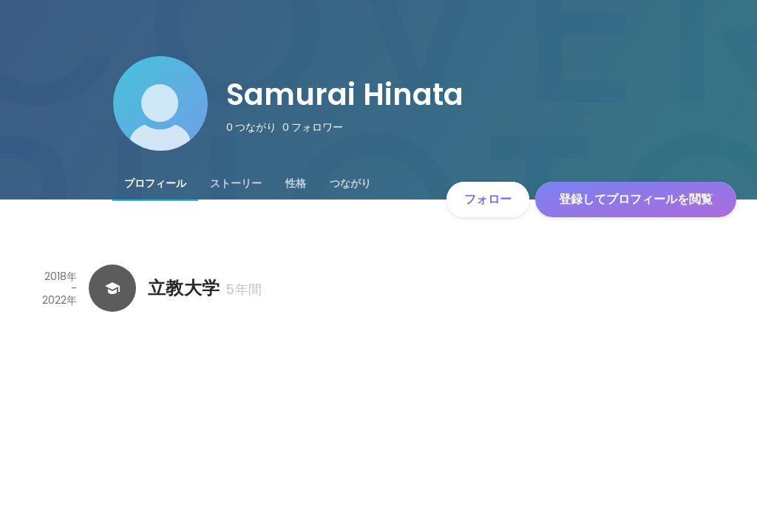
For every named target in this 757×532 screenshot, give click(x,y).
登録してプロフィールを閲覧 (636, 199)
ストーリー (236, 183)
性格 (296, 183)
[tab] (155, 183)
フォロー (488, 199)
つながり (350, 183)
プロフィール (155, 183)
